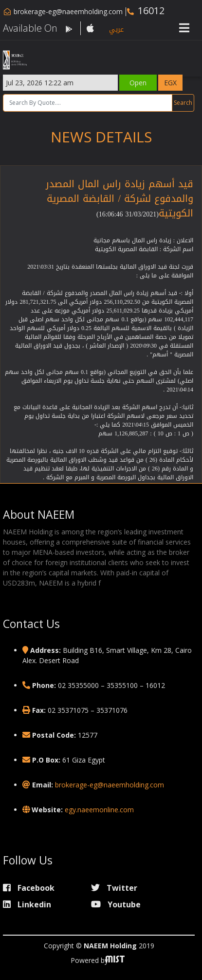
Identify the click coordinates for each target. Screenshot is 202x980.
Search (184, 103)
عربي (116, 29)
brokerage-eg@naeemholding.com (68, 11)
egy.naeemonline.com (99, 810)
